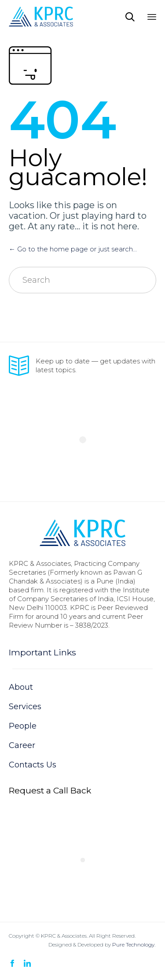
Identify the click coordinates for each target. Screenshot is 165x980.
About (21, 687)
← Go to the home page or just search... (73, 249)
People (23, 726)
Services (25, 707)
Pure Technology (133, 944)
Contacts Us (33, 765)
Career (22, 745)
